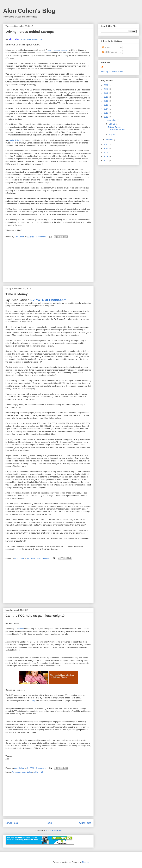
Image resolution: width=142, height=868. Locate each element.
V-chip (32, 701)
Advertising (17, 772)
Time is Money (17, 294)
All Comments (110, 52)
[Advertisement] (48, 261)
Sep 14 (112, 135)
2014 (106, 109)
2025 (106, 89)
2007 (106, 161)
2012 (106, 117)
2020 (106, 93)
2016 (106, 101)
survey (21, 629)
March (109, 140)
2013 (106, 113)
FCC (41, 772)
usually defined (15, 140)
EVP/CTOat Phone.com (31, 39)
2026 (106, 85)
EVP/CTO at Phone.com (48, 300)
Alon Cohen (27, 772)
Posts (106, 47)
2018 (106, 97)
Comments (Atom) (54, 830)
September (111, 120)
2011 (106, 145)
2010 (106, 149)
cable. (36, 772)
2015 (106, 105)
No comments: (44, 558)
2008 (106, 157)
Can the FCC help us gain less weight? (35, 616)
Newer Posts (12, 823)
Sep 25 (112, 124)
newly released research (58, 50)
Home (49, 823)
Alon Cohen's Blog (29, 11)
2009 (106, 153)
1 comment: (41, 237)
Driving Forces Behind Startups (30, 32)
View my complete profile (112, 72)
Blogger (85, 862)
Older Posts (85, 823)
